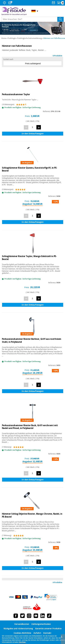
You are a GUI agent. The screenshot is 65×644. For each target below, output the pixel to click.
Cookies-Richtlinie (22, 633)
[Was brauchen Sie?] (33, 19)
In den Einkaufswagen (33, 134)
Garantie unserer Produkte (48, 629)
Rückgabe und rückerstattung (18, 629)
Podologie (12, 38)
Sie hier (22, 642)
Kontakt (47, 633)
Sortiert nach (8, 59)
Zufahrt (37, 633)
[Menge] (32, 127)
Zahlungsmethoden (41, 624)
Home (4, 38)
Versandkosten (22, 624)
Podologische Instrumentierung (30, 38)
